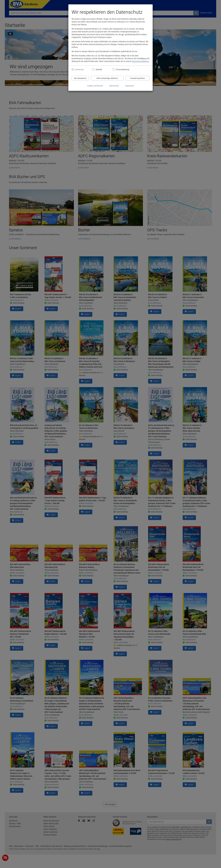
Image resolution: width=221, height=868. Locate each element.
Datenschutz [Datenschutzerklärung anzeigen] (114, 86)
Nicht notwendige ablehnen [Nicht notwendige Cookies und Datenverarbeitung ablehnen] (107, 78)
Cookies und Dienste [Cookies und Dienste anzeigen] (95, 86)
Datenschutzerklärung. (141, 61)
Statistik (99, 69)
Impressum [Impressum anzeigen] (130, 86)
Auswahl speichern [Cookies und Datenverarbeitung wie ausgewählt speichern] (138, 78)
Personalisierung (123, 69)
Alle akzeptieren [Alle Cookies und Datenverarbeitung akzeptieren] (80, 78)
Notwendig (79, 69)
